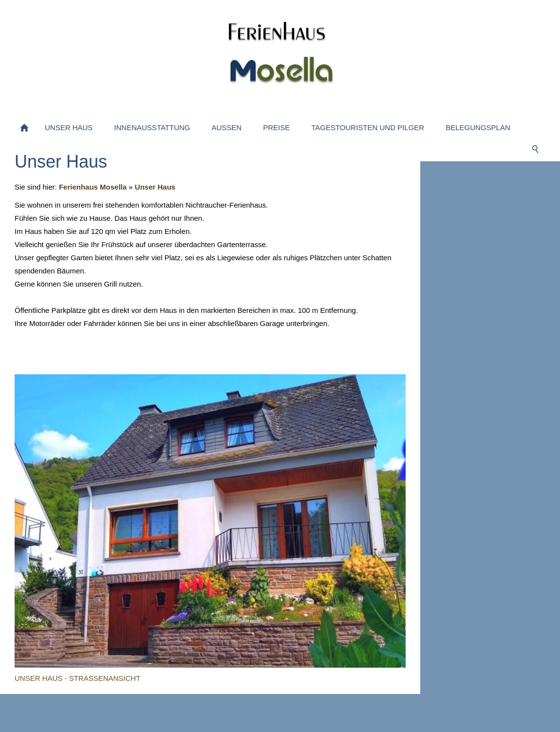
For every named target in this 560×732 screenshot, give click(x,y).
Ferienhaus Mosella (93, 187)
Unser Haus (155, 187)
